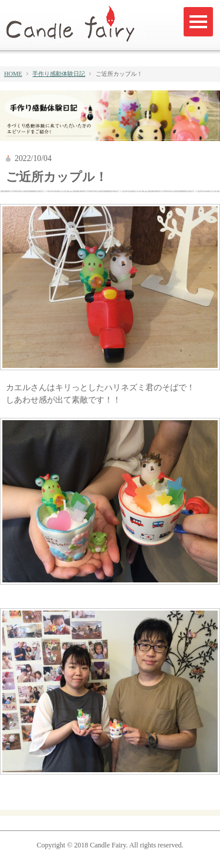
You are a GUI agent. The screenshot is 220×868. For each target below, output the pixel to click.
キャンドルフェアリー (76, 24)
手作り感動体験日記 (59, 74)
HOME (13, 74)
